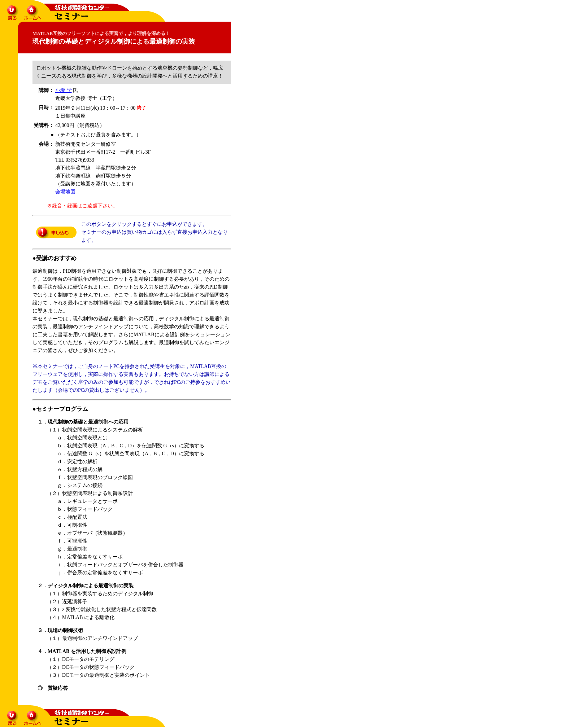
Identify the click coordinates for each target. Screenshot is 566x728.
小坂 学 (64, 90)
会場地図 (65, 192)
